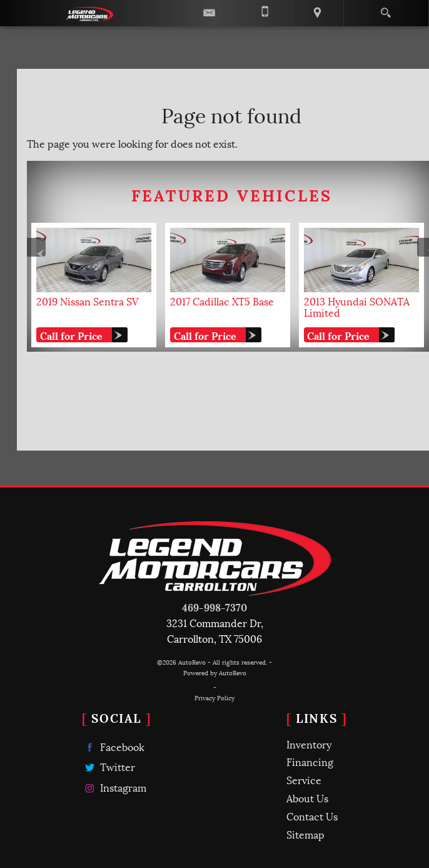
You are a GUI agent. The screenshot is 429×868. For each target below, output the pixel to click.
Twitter (109, 767)
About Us (307, 798)
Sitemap (305, 834)
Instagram (114, 788)
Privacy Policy (214, 697)
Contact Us (312, 816)
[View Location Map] (317, 13)
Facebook (113, 747)
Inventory (309, 744)
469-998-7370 (214, 607)
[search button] (386, 9)
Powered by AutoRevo (215, 672)
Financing (310, 761)
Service (304, 779)
